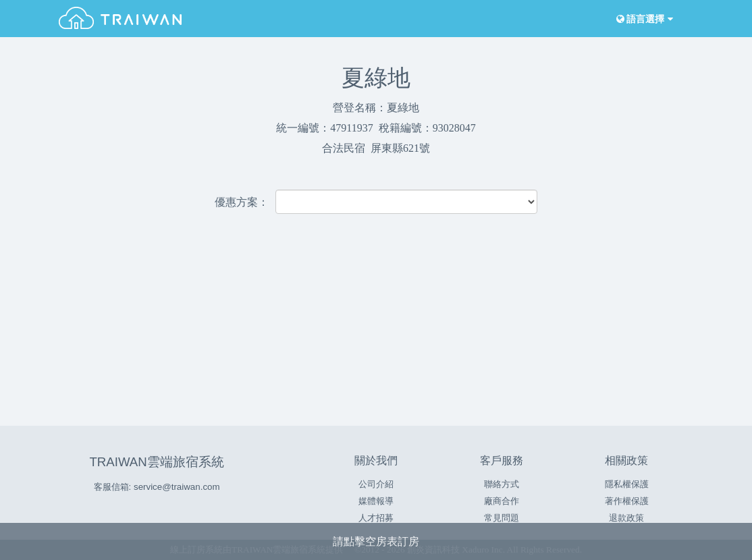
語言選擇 (643, 19)
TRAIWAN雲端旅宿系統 (156, 462)
